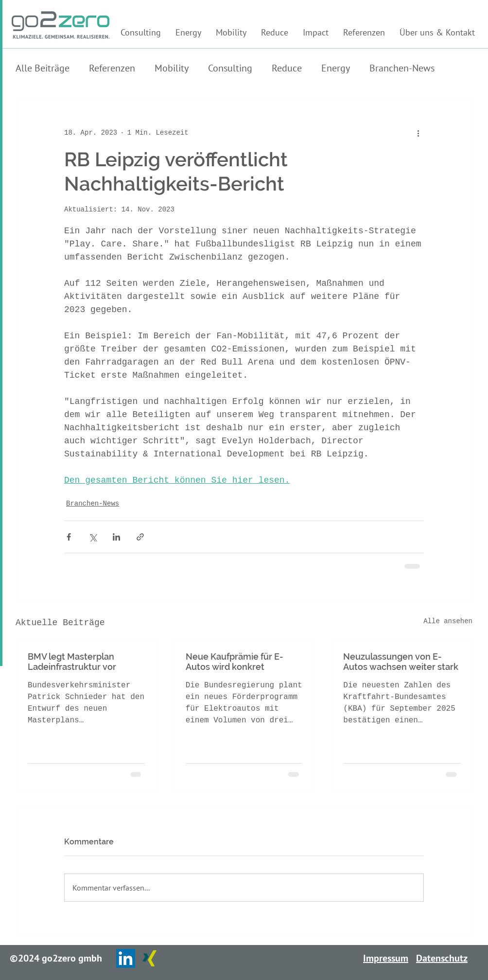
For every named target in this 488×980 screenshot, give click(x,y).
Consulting (230, 68)
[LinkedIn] (126, 958)
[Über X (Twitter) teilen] (93, 537)
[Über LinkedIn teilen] (116, 537)
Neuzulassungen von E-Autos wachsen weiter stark (401, 662)
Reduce (287, 68)
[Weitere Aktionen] (418, 133)
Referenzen (112, 68)
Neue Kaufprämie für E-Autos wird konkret (235, 662)
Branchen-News (402, 68)
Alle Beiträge (43, 68)
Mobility (172, 68)
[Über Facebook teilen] (69, 537)
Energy (336, 68)
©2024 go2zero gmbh (56, 958)
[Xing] (149, 958)
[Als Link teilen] (140, 537)
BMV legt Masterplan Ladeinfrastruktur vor (72, 662)
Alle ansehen (448, 621)
